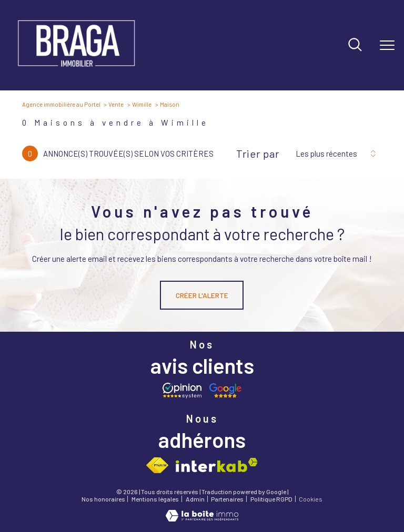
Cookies (311, 499)
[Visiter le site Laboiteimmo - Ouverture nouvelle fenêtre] (202, 519)
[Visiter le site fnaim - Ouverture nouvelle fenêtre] (157, 465)
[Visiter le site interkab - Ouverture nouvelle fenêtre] (217, 465)
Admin (195, 499)
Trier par (258, 154)
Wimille (142, 104)
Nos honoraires (103, 499)
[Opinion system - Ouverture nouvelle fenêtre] (182, 391)
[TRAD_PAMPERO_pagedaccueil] (76, 70)
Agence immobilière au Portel (61, 104)
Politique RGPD (271, 499)
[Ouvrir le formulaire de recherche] (355, 45)
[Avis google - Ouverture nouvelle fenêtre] (225, 391)
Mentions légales (155, 499)
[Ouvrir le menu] (387, 45)
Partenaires (227, 499)
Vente (116, 104)
